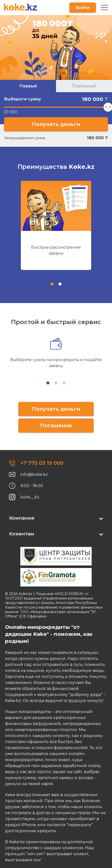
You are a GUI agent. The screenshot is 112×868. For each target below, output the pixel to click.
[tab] (52, 284)
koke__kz (30, 497)
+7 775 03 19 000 (42, 463)
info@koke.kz (34, 474)
